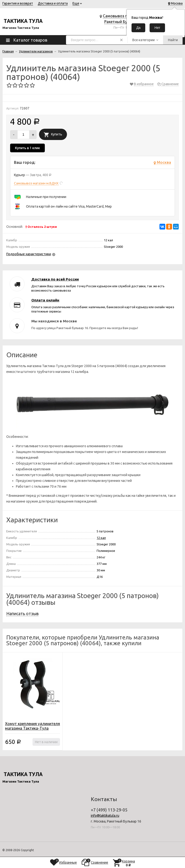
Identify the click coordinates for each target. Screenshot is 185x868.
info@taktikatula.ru (105, 816)
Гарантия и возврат (18, 3)
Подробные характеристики (29, 254)
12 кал (101, 538)
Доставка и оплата (53, 3)
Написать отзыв (22, 613)
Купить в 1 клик (27, 148)
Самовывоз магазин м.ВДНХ (36, 183)
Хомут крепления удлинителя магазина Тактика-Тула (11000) (33, 728)
